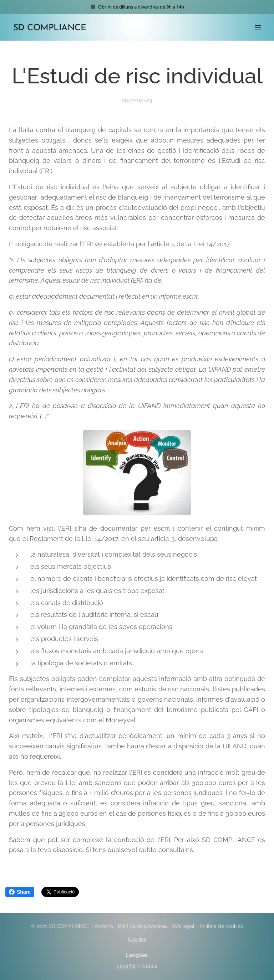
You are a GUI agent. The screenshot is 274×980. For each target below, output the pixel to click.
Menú (258, 28)
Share (20, 892)
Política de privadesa (143, 926)
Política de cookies (221, 926)
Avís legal (183, 926)
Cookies (137, 939)
